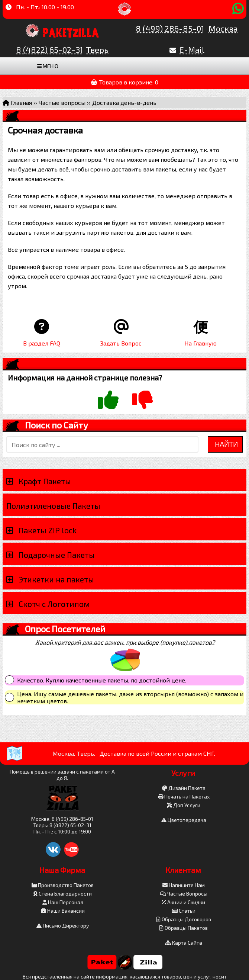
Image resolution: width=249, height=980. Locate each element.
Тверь (97, 49)
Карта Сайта (184, 943)
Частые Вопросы (184, 894)
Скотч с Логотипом (54, 604)
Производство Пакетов (63, 885)
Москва (223, 28)
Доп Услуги (184, 805)
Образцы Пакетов (184, 928)
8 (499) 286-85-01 (170, 28)
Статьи (184, 911)
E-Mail (192, 49)
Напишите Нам (184, 885)
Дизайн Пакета (184, 788)
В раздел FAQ (42, 343)
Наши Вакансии (63, 911)
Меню (48, 66)
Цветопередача (184, 820)
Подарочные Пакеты (57, 555)
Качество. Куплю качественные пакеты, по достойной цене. (102, 680)
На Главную (201, 343)
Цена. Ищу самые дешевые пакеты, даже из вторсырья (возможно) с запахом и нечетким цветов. (130, 697)
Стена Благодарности (63, 894)
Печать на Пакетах (184, 796)
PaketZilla (71, 32)
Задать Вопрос (121, 343)
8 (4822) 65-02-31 (49, 49)
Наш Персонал (63, 902)
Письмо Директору (63, 926)
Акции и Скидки (184, 902)
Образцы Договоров (184, 919)
